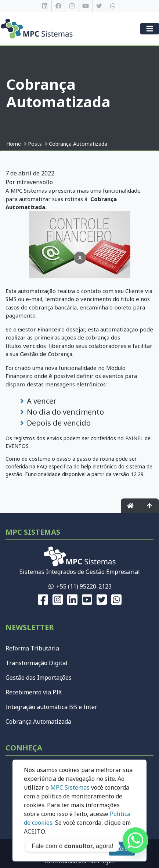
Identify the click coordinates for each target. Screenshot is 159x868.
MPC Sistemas (70, 787)
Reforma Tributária (32, 648)
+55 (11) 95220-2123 (84, 586)
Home (14, 144)
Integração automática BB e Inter (51, 707)
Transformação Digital (37, 663)
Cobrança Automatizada (78, 144)
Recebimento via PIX (34, 692)
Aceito (122, 849)
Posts (35, 144)
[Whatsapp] (135, 846)
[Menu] (150, 29)
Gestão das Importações (39, 678)
